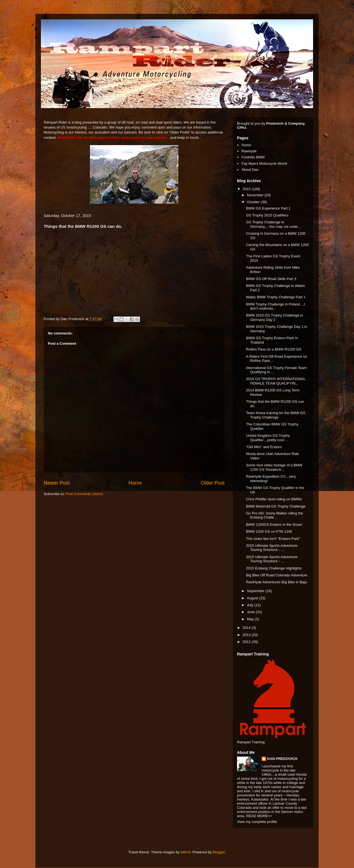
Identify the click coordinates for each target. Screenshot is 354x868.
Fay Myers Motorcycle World (264, 164)
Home (135, 483)
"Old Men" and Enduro (264, 447)
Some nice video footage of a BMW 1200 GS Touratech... (274, 467)
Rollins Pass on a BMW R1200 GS (274, 349)
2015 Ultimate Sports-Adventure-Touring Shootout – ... (272, 548)
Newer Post (57, 483)
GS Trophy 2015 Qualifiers (267, 215)
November (256, 195)
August (253, 598)
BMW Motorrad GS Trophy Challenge (276, 506)
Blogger (219, 852)
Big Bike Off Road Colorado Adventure (277, 575)
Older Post (213, 483)
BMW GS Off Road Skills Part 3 (271, 279)
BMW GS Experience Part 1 (268, 208)
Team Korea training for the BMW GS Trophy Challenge (276, 415)
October (254, 202)
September (256, 591)
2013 (247, 635)
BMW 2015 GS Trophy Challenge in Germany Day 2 (274, 317)
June (251, 612)
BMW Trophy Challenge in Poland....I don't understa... (275, 306)
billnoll (186, 852)
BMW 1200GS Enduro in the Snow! (274, 525)
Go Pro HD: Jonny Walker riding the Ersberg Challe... (274, 515)
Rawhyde (249, 151)
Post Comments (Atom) (84, 494)
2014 (247, 628)
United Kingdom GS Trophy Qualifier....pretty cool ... (268, 438)
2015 (247, 189)
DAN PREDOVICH (282, 759)
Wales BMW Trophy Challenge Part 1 (276, 297)
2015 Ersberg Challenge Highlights (274, 568)
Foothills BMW (253, 157)
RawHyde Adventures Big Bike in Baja (276, 582)
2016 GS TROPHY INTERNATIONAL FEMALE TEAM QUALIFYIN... (276, 381)
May (251, 619)
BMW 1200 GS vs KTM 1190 (269, 531)
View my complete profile (257, 822)
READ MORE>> (259, 816)
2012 (247, 642)
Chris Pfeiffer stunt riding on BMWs (274, 499)
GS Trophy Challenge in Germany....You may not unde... (273, 224)
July (251, 605)
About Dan (250, 170)
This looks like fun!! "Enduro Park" (273, 539)
